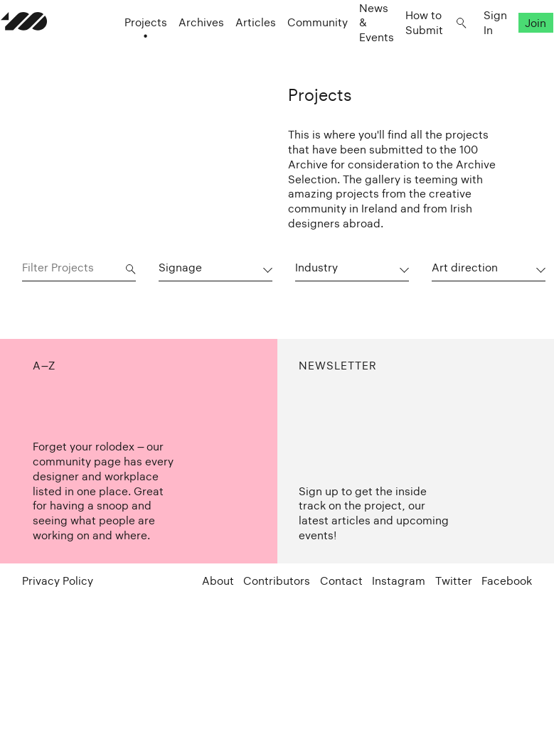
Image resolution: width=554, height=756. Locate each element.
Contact (341, 582)
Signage (180, 268)
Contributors (277, 582)
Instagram (399, 582)
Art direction (465, 268)
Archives (180, 50)
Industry (316, 268)
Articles (234, 50)
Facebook (507, 582)
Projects (124, 50)
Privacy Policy (58, 582)
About (218, 582)
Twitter (454, 582)
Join (514, 50)
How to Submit (403, 50)
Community (296, 50)
